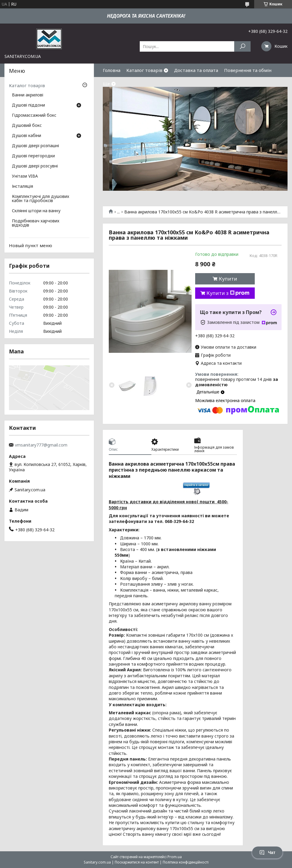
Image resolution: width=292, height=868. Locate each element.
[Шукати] (242, 46)
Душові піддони (28, 105)
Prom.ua (175, 857)
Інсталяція (22, 187)
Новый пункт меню (31, 245)
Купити (228, 279)
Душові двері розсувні (35, 166)
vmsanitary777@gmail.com (41, 445)
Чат (267, 852)
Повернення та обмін (248, 70)
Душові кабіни (27, 136)
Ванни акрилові (28, 95)
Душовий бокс (27, 126)
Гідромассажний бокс (34, 116)
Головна (112, 70)
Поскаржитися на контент (137, 862)
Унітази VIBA (25, 176)
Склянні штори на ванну (36, 211)
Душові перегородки (33, 156)
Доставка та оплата (196, 70)
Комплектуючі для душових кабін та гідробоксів (41, 199)
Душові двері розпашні (35, 146)
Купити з (228, 293)
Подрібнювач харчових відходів (36, 223)
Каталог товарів (144, 70)
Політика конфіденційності (186, 862)
